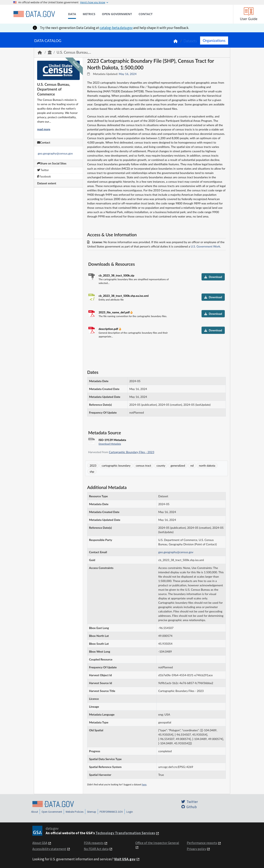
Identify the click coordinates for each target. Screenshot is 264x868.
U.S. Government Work (205, 246)
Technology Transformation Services (125, 833)
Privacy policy (196, 849)
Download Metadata (110, 444)
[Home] (34, 14)
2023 (93, 465)
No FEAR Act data (96, 849)
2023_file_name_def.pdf (114, 312)
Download (213, 277)
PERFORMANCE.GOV (111, 812)
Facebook (44, 176)
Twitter (43, 170)
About (35, 812)
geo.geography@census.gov (55, 153)
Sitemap (92, 812)
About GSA (40, 843)
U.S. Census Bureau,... (74, 52)
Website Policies (75, 812)
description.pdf (109, 329)
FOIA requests (94, 843)
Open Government (52, 812)
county (161, 465)
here (144, 784)
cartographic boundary (116, 465)
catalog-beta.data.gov (116, 28)
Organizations (214, 40)
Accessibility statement (49, 849)
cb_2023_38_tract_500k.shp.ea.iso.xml (124, 296)
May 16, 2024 (128, 74)
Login (130, 812)
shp (92, 471)
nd (192, 465)
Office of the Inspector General (157, 843)
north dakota (207, 465)
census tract (143, 465)
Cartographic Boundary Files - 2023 (132, 452)
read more (44, 129)
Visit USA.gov (125, 859)
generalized (178, 465)
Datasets (190, 41)
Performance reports (202, 843)
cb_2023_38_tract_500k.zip (116, 275)
